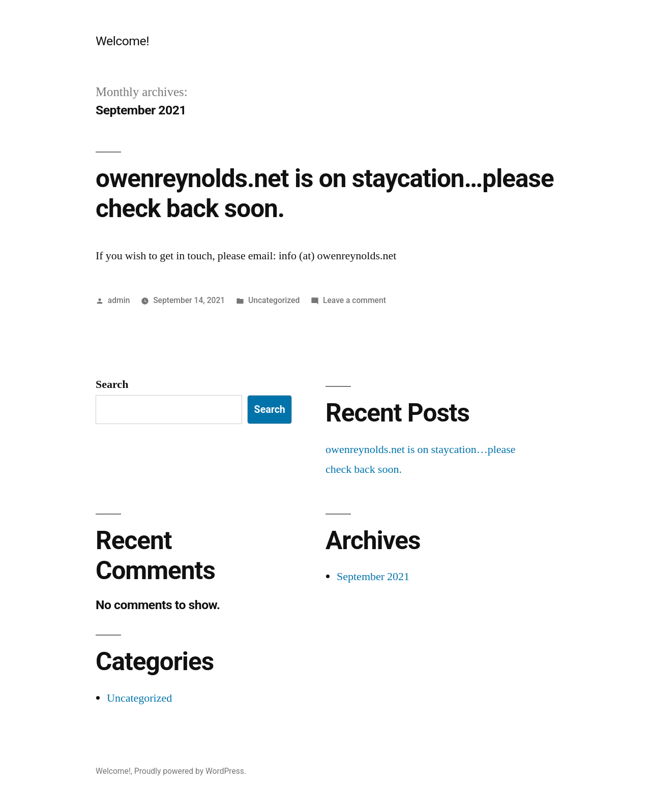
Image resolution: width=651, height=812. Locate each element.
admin (119, 300)
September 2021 (373, 577)
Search (112, 384)
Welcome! (122, 41)
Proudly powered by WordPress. (190, 771)
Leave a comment (354, 300)
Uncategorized (274, 300)
